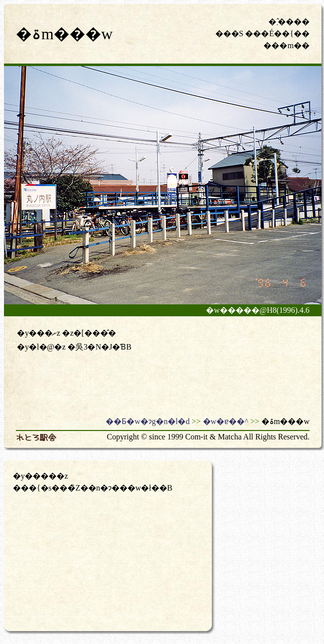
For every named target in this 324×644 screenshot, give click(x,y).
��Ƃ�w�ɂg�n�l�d (148, 421)
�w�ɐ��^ (226, 421)
